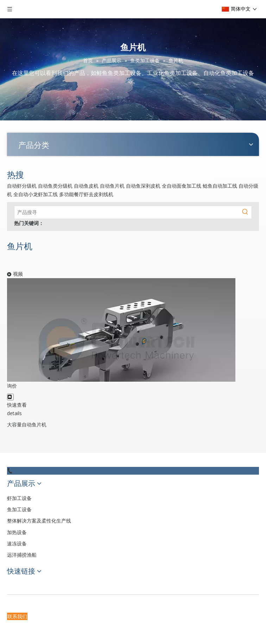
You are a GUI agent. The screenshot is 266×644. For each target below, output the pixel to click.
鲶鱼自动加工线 (220, 186)
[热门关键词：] (245, 212)
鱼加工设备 (19, 509)
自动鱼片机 (112, 186)
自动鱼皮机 (86, 186)
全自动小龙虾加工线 (36, 194)
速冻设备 (17, 543)
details (14, 413)
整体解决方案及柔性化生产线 (39, 521)
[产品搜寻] (127, 212)
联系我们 (17, 616)
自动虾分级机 (22, 186)
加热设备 (17, 532)
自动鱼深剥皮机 (143, 186)
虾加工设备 (19, 498)
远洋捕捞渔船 (22, 555)
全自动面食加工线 (182, 186)
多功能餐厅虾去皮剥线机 (86, 194)
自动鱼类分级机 (55, 186)
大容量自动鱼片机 (27, 424)
